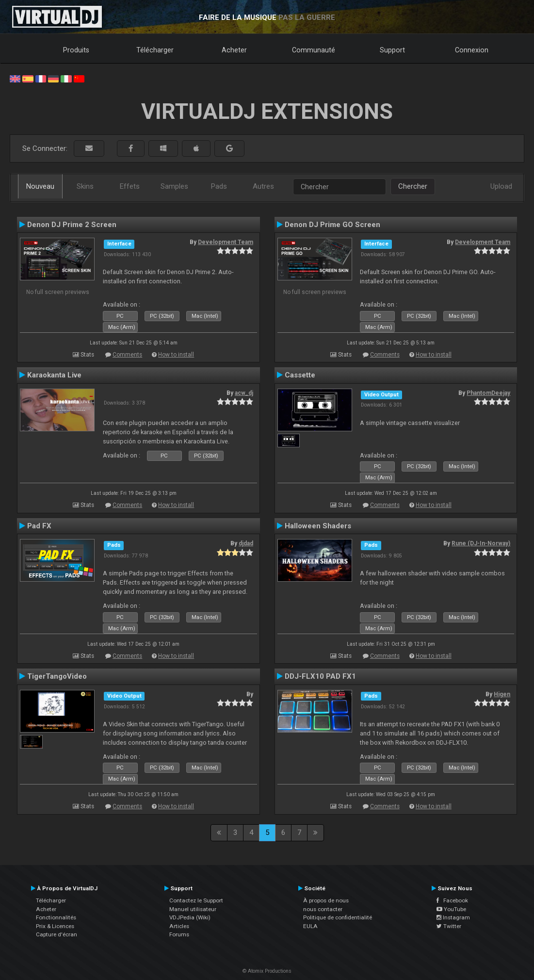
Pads (219, 186)
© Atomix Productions (267, 971)
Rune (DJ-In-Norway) (481, 543)
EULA (310, 926)
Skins (85, 186)
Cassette (300, 375)
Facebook (452, 900)
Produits (76, 50)
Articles (179, 926)
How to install (176, 355)
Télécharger (155, 50)
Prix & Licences (55, 926)
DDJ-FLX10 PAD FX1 (320, 676)
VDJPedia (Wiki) (190, 917)
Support (392, 50)
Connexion (472, 50)
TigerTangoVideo (57, 676)
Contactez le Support (196, 900)
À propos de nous (326, 900)
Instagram (453, 917)
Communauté (314, 50)
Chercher (413, 186)
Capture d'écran (57, 934)
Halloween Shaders (318, 526)
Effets (130, 186)
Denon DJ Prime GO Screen (332, 225)
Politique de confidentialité (338, 917)
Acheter (234, 50)
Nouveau (40, 186)
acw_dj (244, 393)
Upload (501, 186)
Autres (263, 186)
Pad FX (39, 526)
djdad (246, 543)
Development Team (226, 242)
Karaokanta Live (54, 375)
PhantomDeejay (488, 393)
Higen (502, 694)
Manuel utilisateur (193, 909)
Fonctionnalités (56, 917)
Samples (174, 186)
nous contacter (323, 909)
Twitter (449, 926)
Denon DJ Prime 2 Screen (72, 225)
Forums (179, 934)
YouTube (451, 909)
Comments (127, 355)
